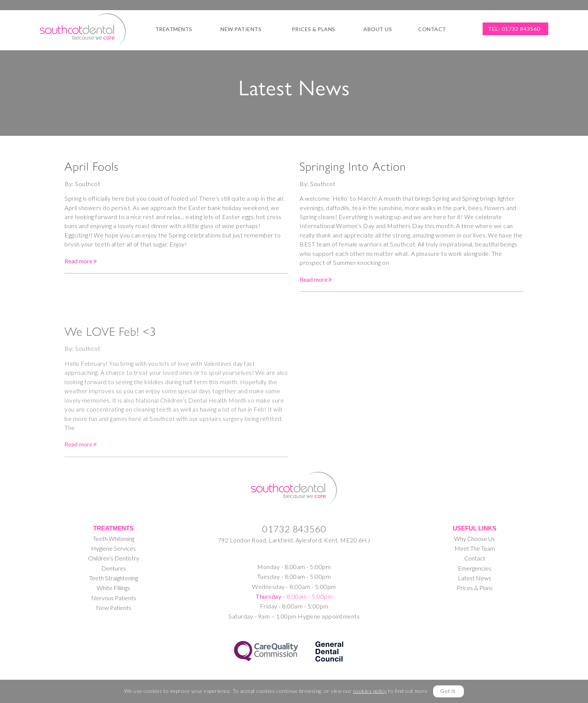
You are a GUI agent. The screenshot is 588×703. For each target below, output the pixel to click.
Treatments (174, 29)
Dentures (114, 568)
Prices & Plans (313, 29)
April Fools (91, 167)
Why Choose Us (475, 539)
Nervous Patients (114, 598)
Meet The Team (475, 548)
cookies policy (370, 691)
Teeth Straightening (114, 578)
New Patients (241, 29)
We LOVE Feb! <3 (110, 376)
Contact (432, 29)
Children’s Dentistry (114, 558)
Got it (448, 691)
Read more (81, 262)
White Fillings (113, 588)
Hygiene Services (113, 548)
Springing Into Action (353, 168)
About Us (378, 29)
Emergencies (475, 568)
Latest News (475, 578)
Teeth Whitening (114, 539)
